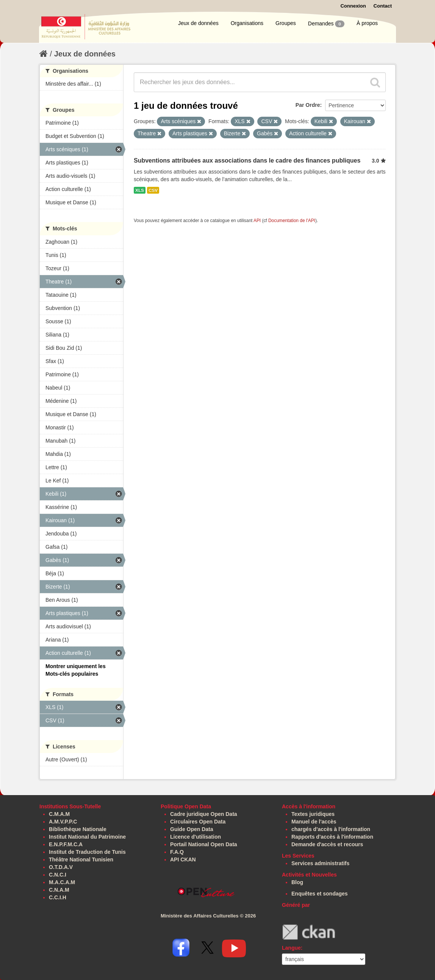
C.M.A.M (59, 814)
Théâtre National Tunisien (81, 859)
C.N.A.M (59, 890)
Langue (291, 948)
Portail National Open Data (204, 844)
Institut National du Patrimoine (87, 837)
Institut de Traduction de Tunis (87, 852)
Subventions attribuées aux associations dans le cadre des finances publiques (247, 160)
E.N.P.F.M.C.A (66, 844)
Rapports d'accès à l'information (332, 837)
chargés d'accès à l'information (331, 829)
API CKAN (183, 859)
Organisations (247, 23)
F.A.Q (177, 852)
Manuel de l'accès (314, 822)
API (257, 221)
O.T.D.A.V (61, 867)
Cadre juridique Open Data (204, 814)
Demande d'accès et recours (327, 844)
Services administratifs (320, 863)
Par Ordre (308, 105)
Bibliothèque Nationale (78, 829)
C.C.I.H (58, 897)
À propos (367, 23)
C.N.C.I (58, 875)
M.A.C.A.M (62, 882)
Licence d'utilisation (196, 837)
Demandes (326, 24)
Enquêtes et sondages (320, 894)
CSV (153, 190)
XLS (140, 190)
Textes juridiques (313, 814)
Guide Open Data (192, 829)
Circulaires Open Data (198, 822)
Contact (383, 6)
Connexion (353, 6)
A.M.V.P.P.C (63, 822)
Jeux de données (198, 23)
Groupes (286, 23)
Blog (297, 882)
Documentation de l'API (292, 221)
